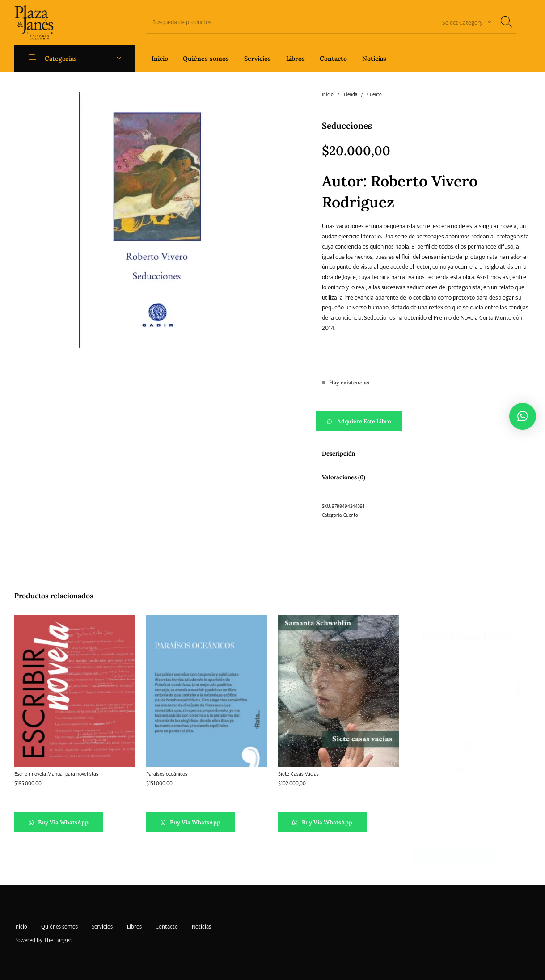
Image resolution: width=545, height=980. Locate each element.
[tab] (426, 454)
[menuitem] (160, 58)
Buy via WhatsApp (63, 822)
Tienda (350, 95)
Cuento (374, 95)
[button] (426, 421)
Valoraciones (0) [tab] (344, 477)
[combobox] (464, 22)
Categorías (61, 59)
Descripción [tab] (338, 454)
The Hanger (57, 940)
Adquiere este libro (364, 421)
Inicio (328, 95)
